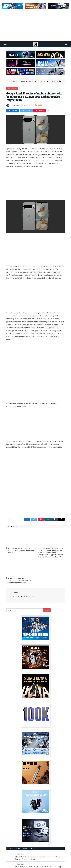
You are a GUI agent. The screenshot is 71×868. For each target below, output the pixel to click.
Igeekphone (11, 149)
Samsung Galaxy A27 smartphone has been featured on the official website (20, 580)
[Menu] (5, 44)
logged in (20, 596)
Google (12, 89)
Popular (10, 848)
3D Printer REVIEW (21, 848)
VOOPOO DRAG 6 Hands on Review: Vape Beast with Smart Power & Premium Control (38, 858)
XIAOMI (32, 848)
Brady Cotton (18, 105)
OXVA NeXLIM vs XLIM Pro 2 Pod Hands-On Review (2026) (38, 867)
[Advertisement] (35, 25)
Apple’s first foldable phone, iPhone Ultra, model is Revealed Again (21, 550)
